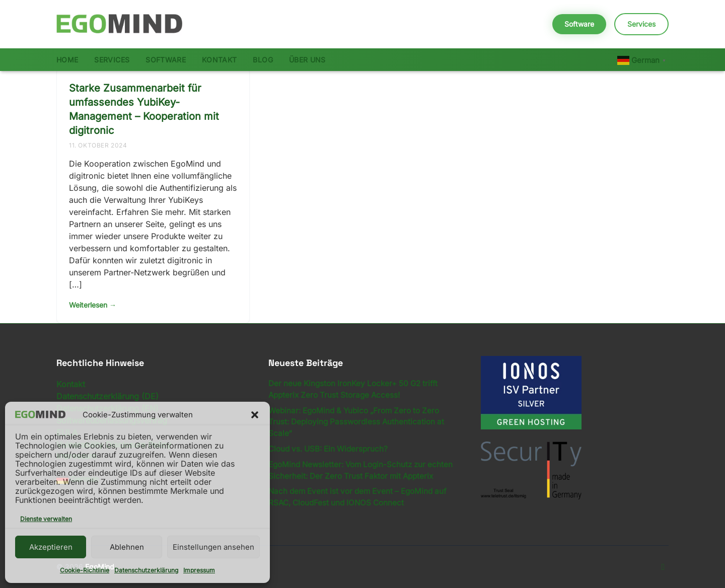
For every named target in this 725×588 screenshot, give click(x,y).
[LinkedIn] (663, 567)
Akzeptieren (51, 547)
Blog (263, 60)
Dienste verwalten (46, 519)
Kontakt (219, 60)
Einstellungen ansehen (213, 547)
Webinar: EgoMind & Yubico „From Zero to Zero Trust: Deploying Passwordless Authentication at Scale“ (356, 422)
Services (641, 24)
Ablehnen (127, 547)
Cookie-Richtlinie (85, 570)
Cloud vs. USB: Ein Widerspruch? (328, 449)
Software (579, 24)
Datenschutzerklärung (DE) (107, 396)
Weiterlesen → (93, 305)
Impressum (199, 570)
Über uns (307, 60)
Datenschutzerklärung (146, 570)
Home (67, 60)
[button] (255, 415)
